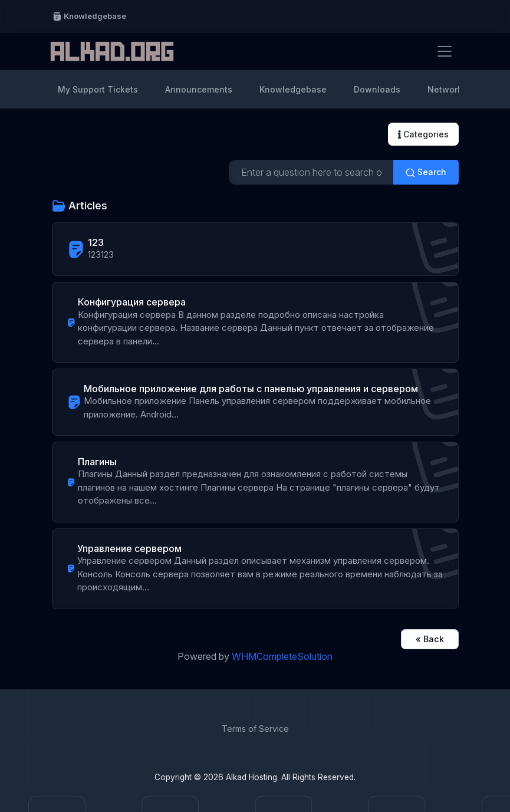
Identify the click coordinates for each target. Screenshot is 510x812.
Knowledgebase (89, 16)
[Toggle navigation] (445, 51)
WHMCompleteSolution (282, 656)
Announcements (199, 89)
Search (426, 172)
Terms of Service (255, 729)
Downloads (377, 89)
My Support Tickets (98, 89)
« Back (430, 639)
